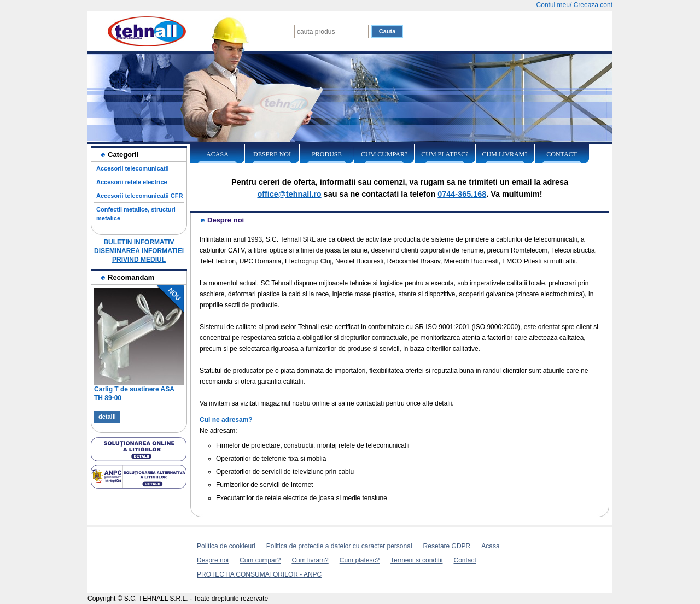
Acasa (217, 154)
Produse (327, 154)
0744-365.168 (462, 194)
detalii (107, 417)
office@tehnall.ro (289, 194)
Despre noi (272, 154)
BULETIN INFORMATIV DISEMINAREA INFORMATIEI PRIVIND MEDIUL (139, 251)
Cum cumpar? (384, 154)
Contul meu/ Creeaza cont (574, 5)
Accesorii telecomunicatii (133, 168)
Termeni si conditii (416, 560)
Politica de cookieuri (226, 546)
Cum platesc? (445, 154)
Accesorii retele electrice (132, 182)
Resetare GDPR (447, 546)
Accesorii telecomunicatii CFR (139, 196)
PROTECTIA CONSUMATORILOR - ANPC (259, 574)
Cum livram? (505, 154)
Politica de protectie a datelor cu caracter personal (339, 546)
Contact (562, 154)
